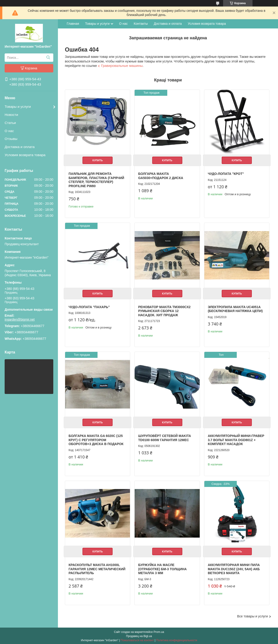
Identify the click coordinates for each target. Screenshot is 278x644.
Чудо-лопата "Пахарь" (89, 307)
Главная (73, 24)
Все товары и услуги (252, 615)
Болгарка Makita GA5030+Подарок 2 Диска (161, 176)
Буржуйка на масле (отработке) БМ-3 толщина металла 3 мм (162, 568)
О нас (9, 131)
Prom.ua (159, 631)
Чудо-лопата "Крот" (225, 173)
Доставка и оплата (20, 147)
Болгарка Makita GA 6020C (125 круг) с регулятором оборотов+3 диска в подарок (96, 439)
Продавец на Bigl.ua (139, 635)
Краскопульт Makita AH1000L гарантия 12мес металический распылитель (97, 568)
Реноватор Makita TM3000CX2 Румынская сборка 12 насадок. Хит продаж (164, 311)
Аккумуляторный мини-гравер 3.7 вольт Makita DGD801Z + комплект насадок (236, 439)
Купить (98, 160)
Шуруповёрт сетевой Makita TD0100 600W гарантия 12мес (164, 437)
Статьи (10, 123)
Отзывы (11, 139)
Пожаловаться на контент (137, 640)
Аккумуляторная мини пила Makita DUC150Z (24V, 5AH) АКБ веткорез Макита (233, 568)
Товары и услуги (18, 107)
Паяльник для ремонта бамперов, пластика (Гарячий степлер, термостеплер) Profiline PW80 (96, 180)
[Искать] (48, 58)
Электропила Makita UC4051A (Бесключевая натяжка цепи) (235, 309)
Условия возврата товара (25, 155)
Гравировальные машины (122, 66)
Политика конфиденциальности (177, 640)
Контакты (141, 24)
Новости (11, 115)
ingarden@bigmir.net (20, 319)
